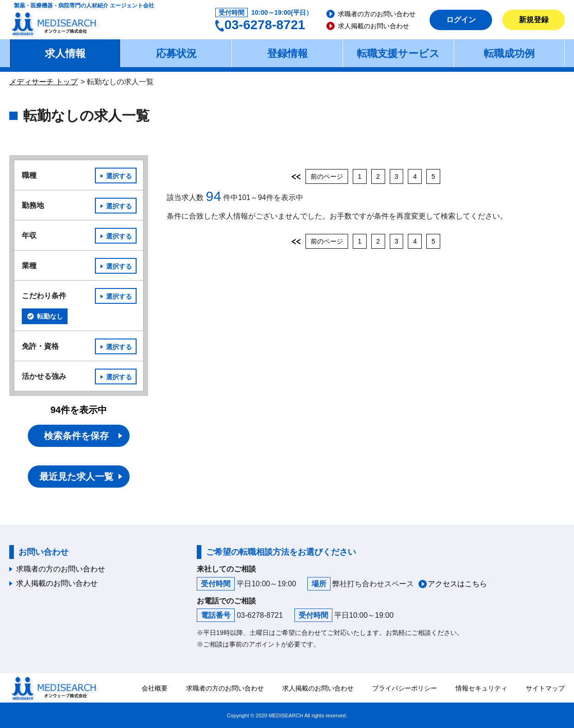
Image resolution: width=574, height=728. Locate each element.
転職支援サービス (398, 53)
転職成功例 (509, 53)
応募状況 (176, 53)
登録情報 (287, 53)
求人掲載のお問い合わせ (374, 26)
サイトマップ (545, 688)
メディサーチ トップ (44, 82)
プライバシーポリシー (405, 688)
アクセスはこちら (457, 584)
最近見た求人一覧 (76, 477)
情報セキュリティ (481, 688)
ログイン (461, 20)
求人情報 (65, 53)
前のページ (327, 176)
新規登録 (534, 20)
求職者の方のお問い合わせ (377, 14)
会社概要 (155, 688)
